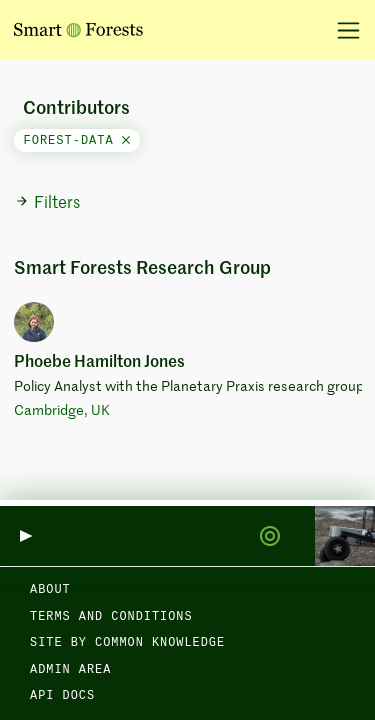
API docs (62, 696)
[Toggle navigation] (341, 30)
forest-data (77, 141)
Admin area (70, 670)
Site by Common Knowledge (127, 643)
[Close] (126, 141)
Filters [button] (47, 203)
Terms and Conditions (111, 617)
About (50, 590)
